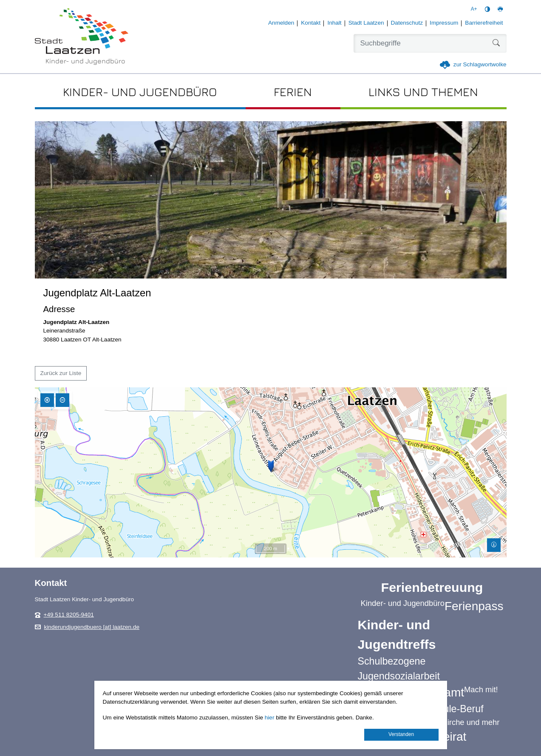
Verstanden (401, 734)
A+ (474, 9)
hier (270, 718)
